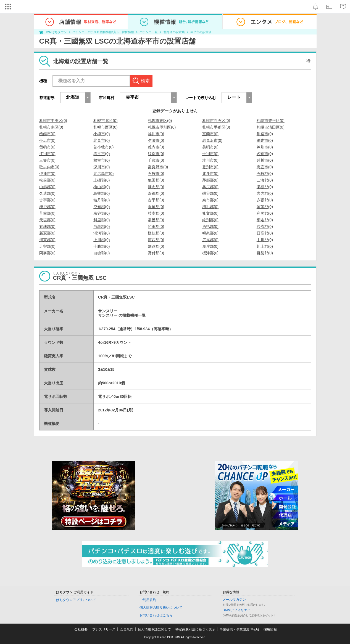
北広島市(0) (103, 174)
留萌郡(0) (265, 207)
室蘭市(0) (210, 134)
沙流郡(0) (265, 227)
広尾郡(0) (210, 240)
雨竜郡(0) (156, 207)
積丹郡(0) (102, 200)
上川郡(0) (102, 240)
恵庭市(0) (265, 167)
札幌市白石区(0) (216, 121)
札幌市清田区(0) (271, 127)
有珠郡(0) (47, 227)
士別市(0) (210, 154)
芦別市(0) (265, 147)
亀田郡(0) (156, 180)
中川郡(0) (265, 240)
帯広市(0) (47, 140)
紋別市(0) (156, 154)
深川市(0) (102, 167)
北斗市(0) (210, 174)
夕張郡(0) (265, 200)
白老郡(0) (102, 227)
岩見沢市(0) (212, 140)
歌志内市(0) (49, 167)
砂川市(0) (265, 160)
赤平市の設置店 (201, 32)
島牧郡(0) (102, 193)
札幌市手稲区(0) (216, 127)
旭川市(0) (156, 134)
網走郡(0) (265, 220)
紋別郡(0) (210, 220)
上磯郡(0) (102, 180)
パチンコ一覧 (149, 32)
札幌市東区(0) (160, 121)
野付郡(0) (156, 253)
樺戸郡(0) (47, 207)
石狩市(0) (156, 174)
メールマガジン (234, 600)
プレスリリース (104, 629)
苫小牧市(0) (103, 147)
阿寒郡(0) (47, 253)
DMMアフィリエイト (238, 610)
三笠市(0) (47, 160)
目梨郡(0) (265, 253)
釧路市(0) (265, 134)
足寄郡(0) (47, 246)
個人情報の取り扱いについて (161, 608)
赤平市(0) (102, 154)
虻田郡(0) (156, 227)
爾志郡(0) (156, 187)
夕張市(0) (156, 140)
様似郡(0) (156, 233)
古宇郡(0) (47, 200)
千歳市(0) (156, 160)
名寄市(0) (265, 154)
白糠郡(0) (102, 253)
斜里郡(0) (102, 220)
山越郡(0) (47, 187)
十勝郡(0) (102, 246)
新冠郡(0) (47, 233)
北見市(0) (102, 140)
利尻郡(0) (265, 213)
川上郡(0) (265, 246)
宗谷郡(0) (102, 213)
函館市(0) (47, 134)
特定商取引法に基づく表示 (195, 629)
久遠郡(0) (47, 193)
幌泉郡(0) (210, 233)
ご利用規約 (148, 600)
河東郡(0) (47, 240)
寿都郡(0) (156, 193)
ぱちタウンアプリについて (76, 600)
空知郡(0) (102, 207)
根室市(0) (102, 160)
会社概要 (81, 629)
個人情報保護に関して (154, 629)
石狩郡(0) (265, 174)
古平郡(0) (156, 200)
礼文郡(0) (210, 213)
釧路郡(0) (156, 246)
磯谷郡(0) (210, 193)
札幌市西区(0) (105, 127)
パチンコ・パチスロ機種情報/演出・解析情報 (103, 32)
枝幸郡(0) (156, 213)
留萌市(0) (47, 147)
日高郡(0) (265, 233)
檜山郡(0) (102, 187)
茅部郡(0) (210, 180)
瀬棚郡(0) (265, 187)
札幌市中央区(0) (53, 121)
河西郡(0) (156, 240)
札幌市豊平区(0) (271, 121)
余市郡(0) (210, 200)
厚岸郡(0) (210, 246)
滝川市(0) (210, 160)
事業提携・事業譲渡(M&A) (239, 629)
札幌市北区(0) (105, 121)
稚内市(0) (156, 147)
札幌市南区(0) (51, 127)
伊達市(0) (47, 174)
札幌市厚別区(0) (162, 127)
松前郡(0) (47, 180)
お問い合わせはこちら (156, 615)
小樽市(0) (102, 134)
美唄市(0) (210, 147)
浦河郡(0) (102, 233)
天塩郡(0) (47, 220)
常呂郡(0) (156, 220)
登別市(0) (210, 167)
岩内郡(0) (265, 193)
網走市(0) (265, 140)
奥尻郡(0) (210, 187)
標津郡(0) (210, 253)
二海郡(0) (265, 180)
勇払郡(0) (210, 227)
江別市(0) (47, 154)
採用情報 (270, 629)
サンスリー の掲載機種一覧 (122, 315)
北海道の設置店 (174, 32)
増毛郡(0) (210, 207)
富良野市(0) (158, 167)
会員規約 (127, 629)
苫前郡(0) (47, 213)
